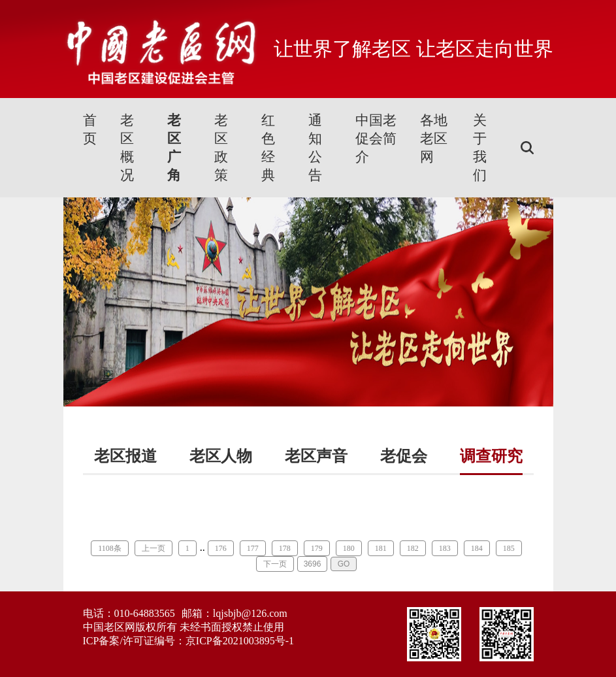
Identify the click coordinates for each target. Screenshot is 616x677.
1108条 (110, 548)
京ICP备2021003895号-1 (240, 641)
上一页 (154, 548)
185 (509, 548)
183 (445, 548)
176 (221, 548)
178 (285, 548)
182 (413, 548)
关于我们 (480, 148)
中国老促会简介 (376, 139)
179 (317, 548)
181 (381, 548)
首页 (90, 129)
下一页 (275, 564)
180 (349, 548)
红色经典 (268, 148)
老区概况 (127, 148)
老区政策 (221, 148)
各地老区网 (434, 139)
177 (253, 548)
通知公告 (315, 148)
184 (477, 548)
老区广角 (174, 148)
